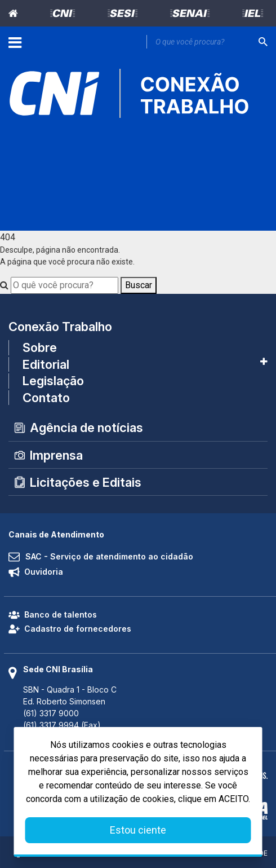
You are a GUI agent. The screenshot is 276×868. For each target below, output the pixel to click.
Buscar (139, 285)
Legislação (53, 381)
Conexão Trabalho (60, 327)
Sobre (40, 348)
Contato (46, 398)
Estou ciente (138, 830)
